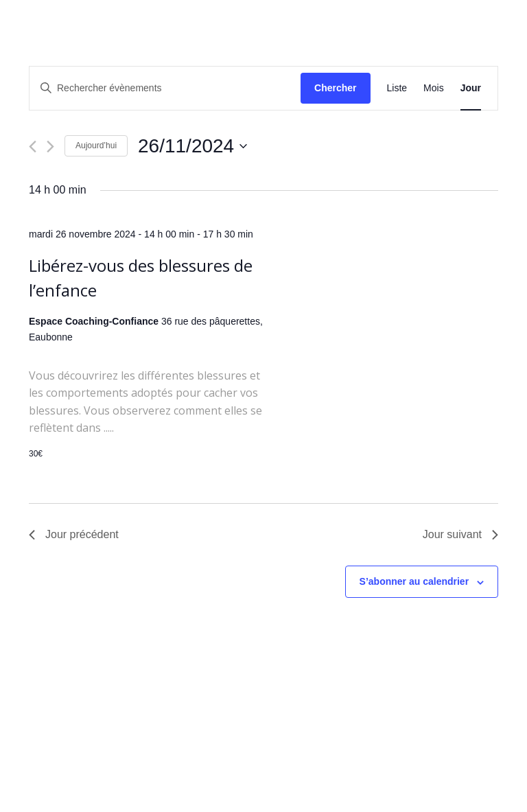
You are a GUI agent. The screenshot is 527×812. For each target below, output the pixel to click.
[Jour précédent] (33, 147)
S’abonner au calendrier (414, 581)
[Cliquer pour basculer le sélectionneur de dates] (192, 146)
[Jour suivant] (50, 147)
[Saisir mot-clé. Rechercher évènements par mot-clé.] (165, 88)
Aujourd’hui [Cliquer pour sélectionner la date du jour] (96, 146)
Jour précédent (74, 534)
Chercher (335, 88)
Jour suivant (460, 534)
